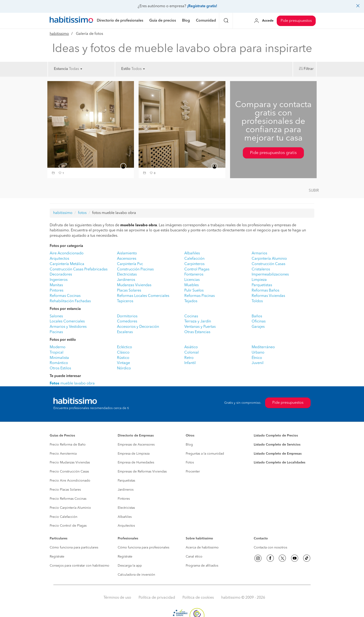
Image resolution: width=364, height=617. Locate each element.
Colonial (192, 353)
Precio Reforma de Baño (68, 445)
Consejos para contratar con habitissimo (80, 566)
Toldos (257, 301)
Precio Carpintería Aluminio (70, 508)
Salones (56, 316)
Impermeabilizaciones (270, 275)
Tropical (57, 353)
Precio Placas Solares (65, 490)
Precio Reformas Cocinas (68, 499)
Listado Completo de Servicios (277, 445)
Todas (76, 69)
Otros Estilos (60, 368)
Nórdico (124, 368)
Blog (189, 445)
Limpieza (259, 280)
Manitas (56, 285)
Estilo (126, 69)
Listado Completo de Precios (276, 436)
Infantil (190, 363)
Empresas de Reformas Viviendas (142, 472)
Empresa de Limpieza (134, 454)
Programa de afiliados (202, 566)
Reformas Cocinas (65, 296)
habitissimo (59, 34)
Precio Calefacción (63, 517)
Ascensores (127, 259)
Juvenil (258, 363)
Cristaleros (261, 269)
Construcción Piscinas (135, 269)
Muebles (192, 285)
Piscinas (56, 332)
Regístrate (57, 557)
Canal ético (194, 557)
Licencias (192, 280)
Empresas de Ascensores (136, 445)
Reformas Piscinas (200, 296)
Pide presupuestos (296, 21)
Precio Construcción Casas (69, 472)
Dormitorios (127, 316)
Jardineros (126, 280)
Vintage (123, 363)
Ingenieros (59, 280)
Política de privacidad (157, 598)
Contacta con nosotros (270, 548)
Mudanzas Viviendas (134, 285)
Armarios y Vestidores (68, 327)
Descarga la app (130, 566)
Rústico (123, 358)
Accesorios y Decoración (138, 327)
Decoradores (61, 275)
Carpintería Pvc (130, 264)
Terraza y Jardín (198, 322)
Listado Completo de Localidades (279, 463)
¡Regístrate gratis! (202, 6)
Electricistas (127, 275)
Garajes (258, 327)
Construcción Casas (268, 264)
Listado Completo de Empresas (278, 454)
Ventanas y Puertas (200, 327)
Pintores (57, 291)
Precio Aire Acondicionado (70, 481)
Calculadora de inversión (136, 575)
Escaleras (125, 332)
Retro (189, 358)
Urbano (258, 353)
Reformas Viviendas (268, 296)
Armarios (259, 253)
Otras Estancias (197, 332)
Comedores (127, 322)
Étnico (257, 358)
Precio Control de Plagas (68, 526)
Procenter (193, 472)
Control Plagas (197, 269)
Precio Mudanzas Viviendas (70, 463)
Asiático (191, 347)
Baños (257, 316)
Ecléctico (125, 347)
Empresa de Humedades (136, 463)
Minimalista (59, 358)
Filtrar (309, 69)
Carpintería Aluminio (269, 259)
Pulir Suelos (194, 291)
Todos (138, 69)
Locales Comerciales (67, 322)
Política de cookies (198, 598)
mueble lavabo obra (72, 384)
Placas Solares (129, 291)
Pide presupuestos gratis (273, 153)
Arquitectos (59, 259)
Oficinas (259, 322)
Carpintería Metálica (67, 264)
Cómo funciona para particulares (74, 548)
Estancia (61, 69)
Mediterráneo (263, 347)
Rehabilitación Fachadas (70, 301)
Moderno (58, 347)
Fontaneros (194, 275)
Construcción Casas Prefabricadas (79, 269)
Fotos (190, 463)
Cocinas (191, 316)
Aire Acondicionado (67, 253)
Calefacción (194, 259)
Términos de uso (117, 598)
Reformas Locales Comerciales (143, 296)
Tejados (191, 301)
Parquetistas (262, 285)
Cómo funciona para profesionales (143, 548)
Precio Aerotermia (63, 454)
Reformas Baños (265, 291)
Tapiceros (125, 301)
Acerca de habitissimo (202, 548)
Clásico (123, 353)
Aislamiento (127, 253)
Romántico (59, 363)
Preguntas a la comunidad (205, 454)
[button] (54, 173)
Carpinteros (194, 264)
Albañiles (192, 253)
